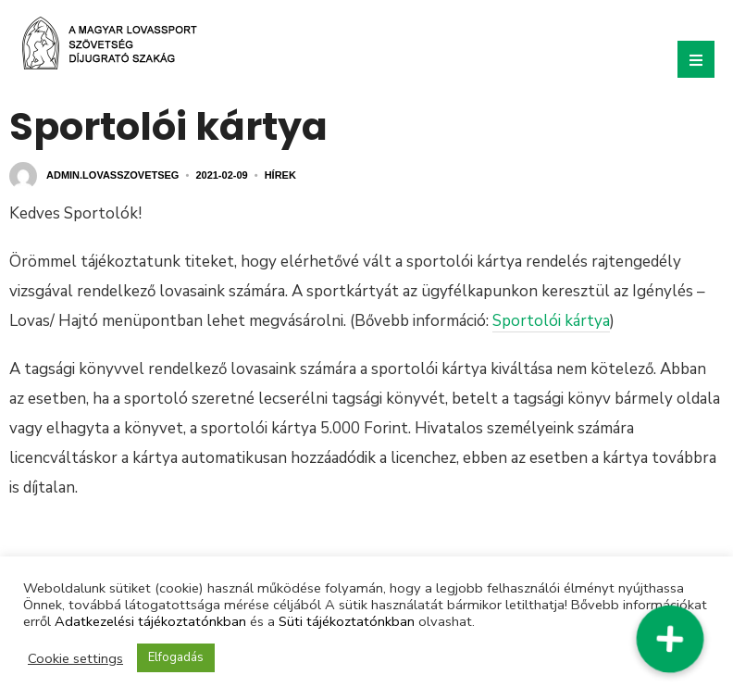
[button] (670, 639)
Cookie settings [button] (75, 658)
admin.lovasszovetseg (112, 175)
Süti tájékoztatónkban (347, 621)
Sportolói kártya (551, 321)
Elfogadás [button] (176, 657)
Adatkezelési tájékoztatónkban (150, 621)
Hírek (280, 175)
